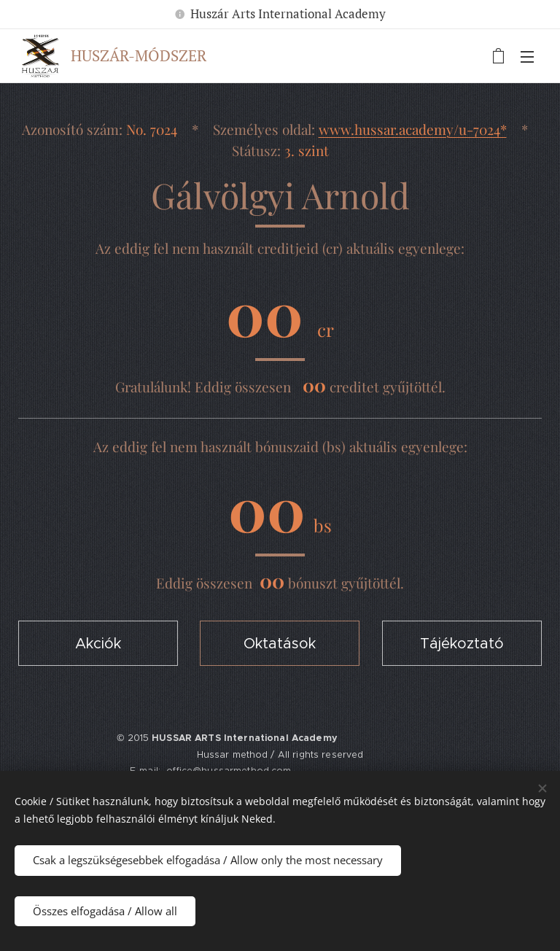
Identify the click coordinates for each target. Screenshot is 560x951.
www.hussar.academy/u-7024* (413, 129)
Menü (527, 57)
